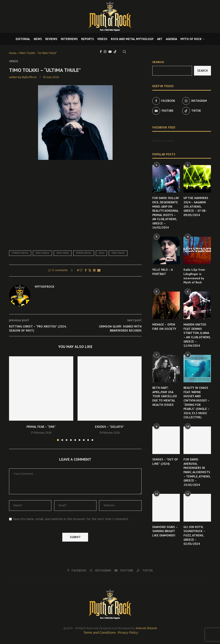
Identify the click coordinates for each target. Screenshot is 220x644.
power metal (84, 253)
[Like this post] (81, 271)
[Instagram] (105, 52)
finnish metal (20, 253)
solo (101, 253)
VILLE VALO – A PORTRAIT (162, 272)
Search (158, 62)
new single (42, 253)
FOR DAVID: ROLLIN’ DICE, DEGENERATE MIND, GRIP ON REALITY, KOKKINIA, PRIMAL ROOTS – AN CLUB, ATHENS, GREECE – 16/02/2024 (166, 213)
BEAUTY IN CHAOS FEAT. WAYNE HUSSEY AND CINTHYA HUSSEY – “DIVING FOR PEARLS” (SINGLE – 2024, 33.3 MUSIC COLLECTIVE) (196, 402)
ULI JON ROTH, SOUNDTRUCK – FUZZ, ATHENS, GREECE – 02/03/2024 (194, 535)
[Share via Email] (99, 271)
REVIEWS (51, 39)
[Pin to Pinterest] (94, 271)
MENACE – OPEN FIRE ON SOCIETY (164, 327)
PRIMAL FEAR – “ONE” (41, 427)
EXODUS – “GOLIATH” (109, 427)
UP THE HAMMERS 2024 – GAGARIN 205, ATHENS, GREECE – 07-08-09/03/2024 (196, 206)
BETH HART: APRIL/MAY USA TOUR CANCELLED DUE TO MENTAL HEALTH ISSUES (165, 396)
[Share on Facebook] (86, 271)
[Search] (124, 52)
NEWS (38, 39)
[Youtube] (110, 52)
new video (63, 253)
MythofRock (29, 77)
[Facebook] (101, 52)
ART (160, 39)
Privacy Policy (128, 633)
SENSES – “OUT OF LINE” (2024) (165, 462)
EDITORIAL (23, 39)
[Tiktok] (115, 52)
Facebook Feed (163, 141)
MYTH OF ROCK (191, 39)
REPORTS (88, 39)
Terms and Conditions (99, 633)
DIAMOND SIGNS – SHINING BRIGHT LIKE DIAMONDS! (165, 531)
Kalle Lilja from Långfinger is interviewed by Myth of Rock (194, 276)
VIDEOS (102, 39)
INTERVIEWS (69, 39)
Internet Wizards (146, 628)
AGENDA (171, 39)
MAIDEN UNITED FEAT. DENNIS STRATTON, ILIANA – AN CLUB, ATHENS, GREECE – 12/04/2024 (197, 335)
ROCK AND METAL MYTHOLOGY (132, 39)
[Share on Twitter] (90, 271)
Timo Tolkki (118, 253)
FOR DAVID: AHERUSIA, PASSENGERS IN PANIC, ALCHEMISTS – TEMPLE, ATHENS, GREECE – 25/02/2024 (197, 472)
